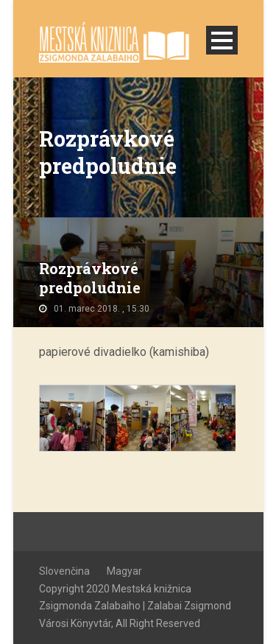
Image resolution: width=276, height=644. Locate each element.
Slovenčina (64, 571)
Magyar (124, 571)
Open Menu (222, 40)
